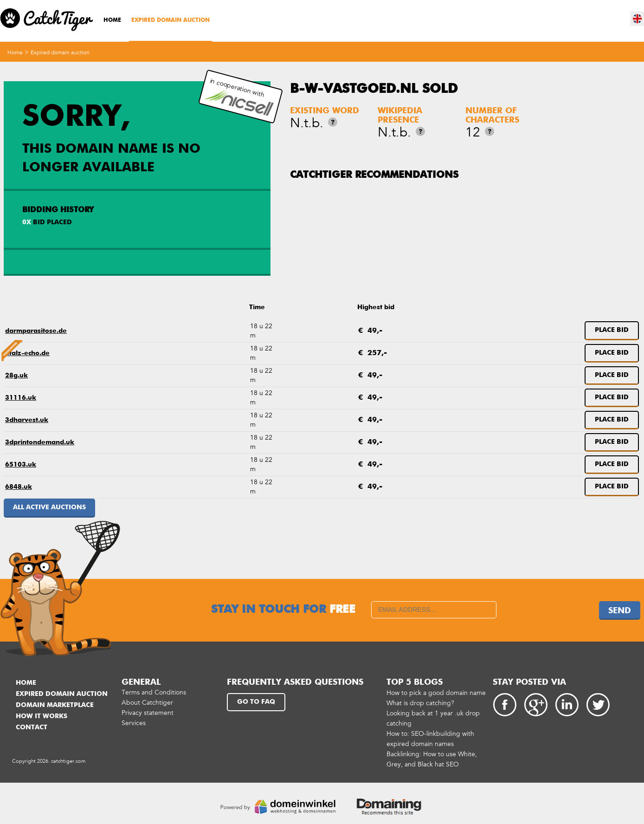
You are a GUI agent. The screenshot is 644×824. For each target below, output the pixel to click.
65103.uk (21, 465)
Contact (32, 727)
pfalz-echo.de (27, 353)
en (638, 19)
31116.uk (21, 398)
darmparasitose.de (36, 331)
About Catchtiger (147, 703)
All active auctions (49, 507)
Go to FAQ (256, 702)
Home (112, 20)
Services (134, 723)
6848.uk (19, 487)
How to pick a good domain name (436, 693)
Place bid (612, 330)
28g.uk (16, 376)
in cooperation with (239, 97)
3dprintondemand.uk (40, 442)
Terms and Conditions (154, 692)
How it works (42, 716)
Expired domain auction (171, 20)
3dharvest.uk (27, 420)
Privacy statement (148, 713)
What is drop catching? (420, 703)
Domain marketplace (55, 705)
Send (620, 611)
